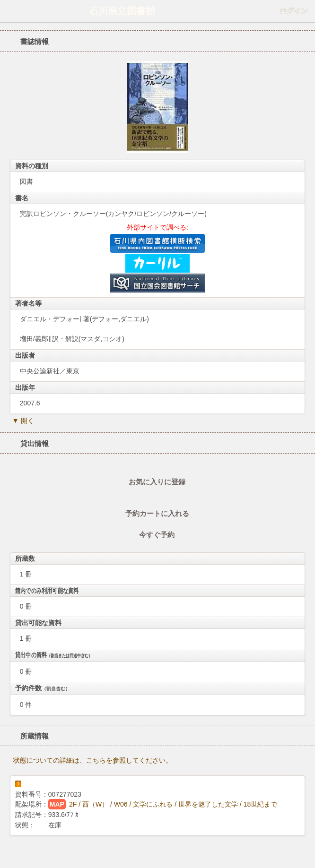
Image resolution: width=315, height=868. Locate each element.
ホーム (10, 11)
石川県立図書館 (122, 11)
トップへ (305, 857)
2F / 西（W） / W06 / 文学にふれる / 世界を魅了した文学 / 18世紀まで (173, 804)
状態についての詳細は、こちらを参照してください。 (93, 760)
